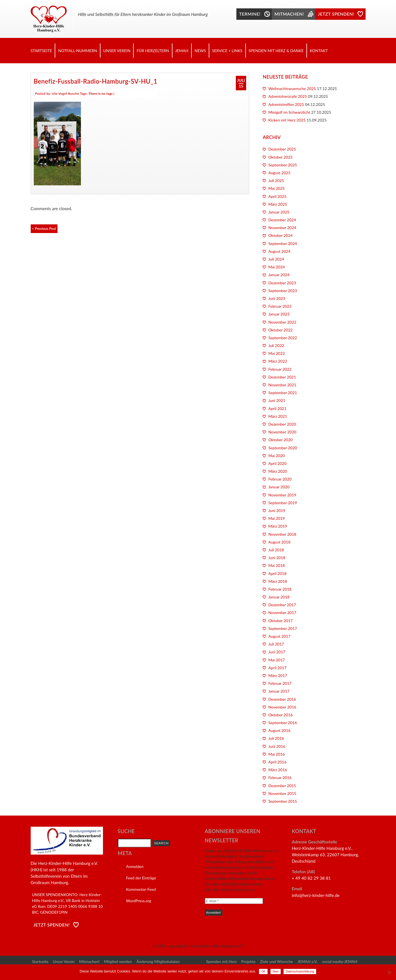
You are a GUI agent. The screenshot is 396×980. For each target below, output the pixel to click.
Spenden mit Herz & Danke (276, 51)
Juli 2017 (276, 644)
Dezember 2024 (282, 220)
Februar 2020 (280, 479)
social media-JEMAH (340, 961)
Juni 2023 (277, 298)
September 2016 (283, 723)
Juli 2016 (276, 738)
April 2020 (277, 463)
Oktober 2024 (280, 235)
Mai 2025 (276, 188)
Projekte (248, 961)
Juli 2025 (276, 180)
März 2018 (278, 581)
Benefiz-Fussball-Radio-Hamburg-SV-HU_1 (96, 81)
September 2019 (283, 503)
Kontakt (319, 51)
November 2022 (282, 322)
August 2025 (279, 173)
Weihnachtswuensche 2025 (292, 88)
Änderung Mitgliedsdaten (158, 961)
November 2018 (282, 534)
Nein (276, 971)
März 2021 (278, 416)
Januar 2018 (279, 597)
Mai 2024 (276, 267)
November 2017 (282, 612)
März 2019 (278, 526)
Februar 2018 (280, 589)
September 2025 (283, 165)
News (200, 51)
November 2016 (282, 707)
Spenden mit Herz (222, 961)
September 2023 (283, 291)
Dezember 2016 (282, 699)
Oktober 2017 (280, 621)
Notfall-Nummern (77, 51)
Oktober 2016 (280, 715)
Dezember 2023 (282, 283)
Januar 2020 (279, 487)
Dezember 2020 (282, 424)
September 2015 (283, 801)
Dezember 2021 (282, 377)
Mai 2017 (276, 660)
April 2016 (277, 762)
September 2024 (283, 243)
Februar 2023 (280, 306)
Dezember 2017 (282, 605)
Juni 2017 (277, 652)
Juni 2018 (277, 558)
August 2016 (279, 730)
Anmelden (135, 866)
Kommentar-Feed (141, 889)
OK (263, 971)
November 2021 (282, 385)
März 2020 (278, 471)
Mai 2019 (276, 518)
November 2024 (282, 228)
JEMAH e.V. (307, 961)
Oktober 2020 (280, 440)
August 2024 (279, 251)
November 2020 (282, 432)
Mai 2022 (276, 353)
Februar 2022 (280, 369)
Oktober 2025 (280, 157)
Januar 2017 (279, 691)
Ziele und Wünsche (277, 961)
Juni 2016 (277, 746)
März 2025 (278, 204)
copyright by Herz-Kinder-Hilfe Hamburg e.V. (205, 946)
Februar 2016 (280, 778)
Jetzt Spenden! (52, 925)
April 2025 (277, 196)
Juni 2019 (277, 510)
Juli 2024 (276, 259)
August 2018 (279, 542)
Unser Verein (117, 51)
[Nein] (389, 972)
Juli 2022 (276, 345)
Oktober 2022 (280, 330)
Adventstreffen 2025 (286, 104)
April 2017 (277, 668)
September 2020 (283, 448)
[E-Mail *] (234, 901)
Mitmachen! (89, 961)
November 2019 (282, 495)
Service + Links (227, 51)
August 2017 (279, 636)
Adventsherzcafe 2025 (288, 96)
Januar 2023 (279, 314)
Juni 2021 (277, 400)
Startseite (41, 51)
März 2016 (278, 770)
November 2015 (282, 793)
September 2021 (283, 393)
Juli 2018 (276, 550)
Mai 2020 (276, 456)
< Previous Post (44, 229)
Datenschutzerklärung (300, 971)
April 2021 (277, 408)
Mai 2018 (276, 565)
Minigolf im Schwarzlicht (289, 112)
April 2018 (277, 573)
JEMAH (182, 51)
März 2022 (278, 361)
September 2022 (283, 338)
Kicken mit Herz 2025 (287, 120)
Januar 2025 (279, 212)
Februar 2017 (280, 683)
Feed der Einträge (141, 878)
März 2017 (278, 675)
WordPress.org (139, 901)
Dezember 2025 (282, 149)
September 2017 (283, 628)
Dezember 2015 (282, 786)
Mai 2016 (276, 754)
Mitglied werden (118, 961)
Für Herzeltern (153, 51)
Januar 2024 (279, 275)
